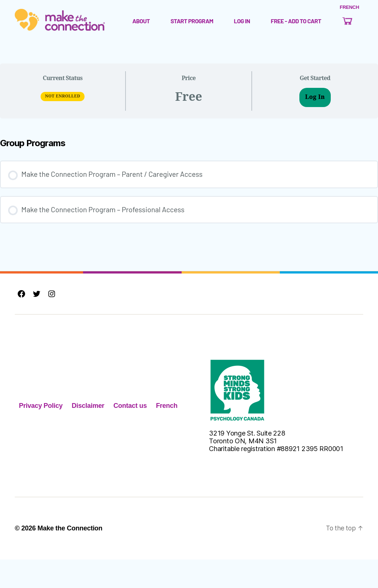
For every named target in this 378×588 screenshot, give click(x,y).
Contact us (130, 434)
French (166, 434)
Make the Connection (70, 557)
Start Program (224, 21)
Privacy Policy (41, 434)
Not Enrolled (63, 124)
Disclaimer (88, 434)
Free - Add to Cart (328, 21)
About (173, 21)
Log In (274, 21)
